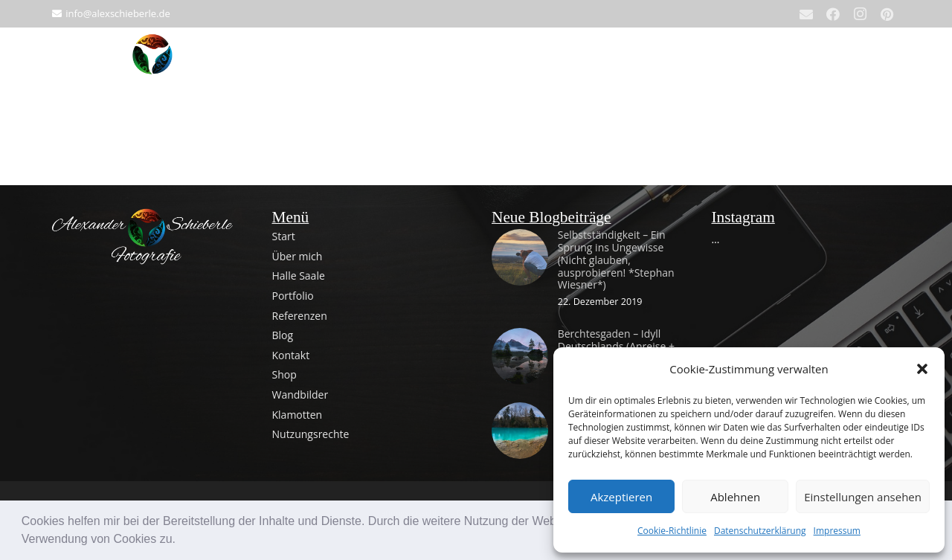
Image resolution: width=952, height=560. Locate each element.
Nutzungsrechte (311, 434)
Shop (284, 374)
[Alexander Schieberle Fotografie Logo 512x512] (152, 65)
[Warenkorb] (884, 65)
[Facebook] (833, 14)
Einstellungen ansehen (863, 497)
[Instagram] (860, 14)
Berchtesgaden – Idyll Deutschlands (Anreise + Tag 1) (616, 346)
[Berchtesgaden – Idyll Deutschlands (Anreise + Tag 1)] (520, 338)
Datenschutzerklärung (760, 531)
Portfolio (293, 296)
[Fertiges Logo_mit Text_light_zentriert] (147, 237)
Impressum (837, 531)
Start (284, 236)
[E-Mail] (806, 14)
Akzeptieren (621, 497)
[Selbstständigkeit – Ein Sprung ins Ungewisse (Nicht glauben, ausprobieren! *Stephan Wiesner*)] (520, 239)
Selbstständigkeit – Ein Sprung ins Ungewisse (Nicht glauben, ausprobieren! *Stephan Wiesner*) (616, 260)
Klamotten (297, 415)
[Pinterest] (887, 14)
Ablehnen (735, 497)
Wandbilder (300, 395)
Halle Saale (299, 276)
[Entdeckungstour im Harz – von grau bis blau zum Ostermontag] (520, 412)
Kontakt (291, 355)
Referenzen (300, 316)
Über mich (297, 256)
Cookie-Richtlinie (672, 531)
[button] (181, 541)
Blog (283, 335)
